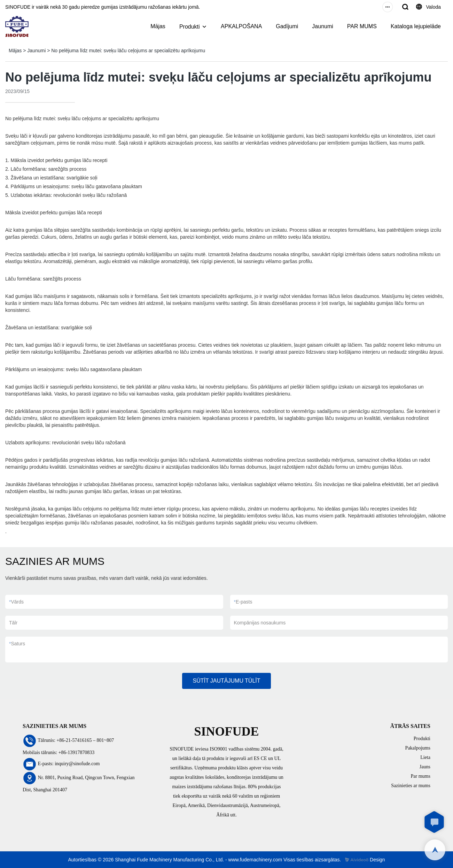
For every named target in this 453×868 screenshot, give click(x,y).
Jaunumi (322, 26)
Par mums (421, 776)
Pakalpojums (418, 748)
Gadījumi (287, 26)
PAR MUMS (362, 26)
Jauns (425, 767)
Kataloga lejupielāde (416, 26)
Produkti (190, 27)
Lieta (425, 757)
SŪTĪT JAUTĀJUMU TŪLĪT (226, 681)
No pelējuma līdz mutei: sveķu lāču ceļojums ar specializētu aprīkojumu (128, 51)
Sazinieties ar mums (411, 786)
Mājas (158, 26)
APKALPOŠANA (241, 26)
